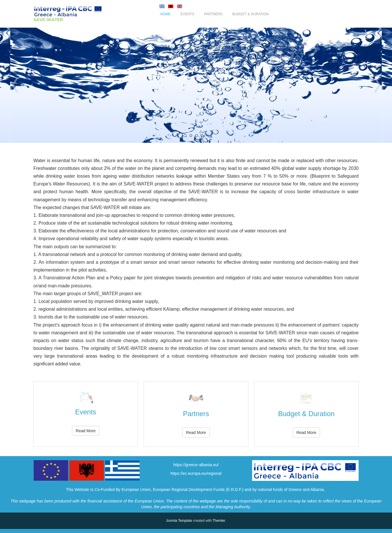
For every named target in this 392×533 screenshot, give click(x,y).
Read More (86, 431)
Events (86, 412)
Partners (196, 414)
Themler (219, 521)
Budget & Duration (306, 414)
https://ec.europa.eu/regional (196, 473)
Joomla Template (179, 521)
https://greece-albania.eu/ (196, 465)
